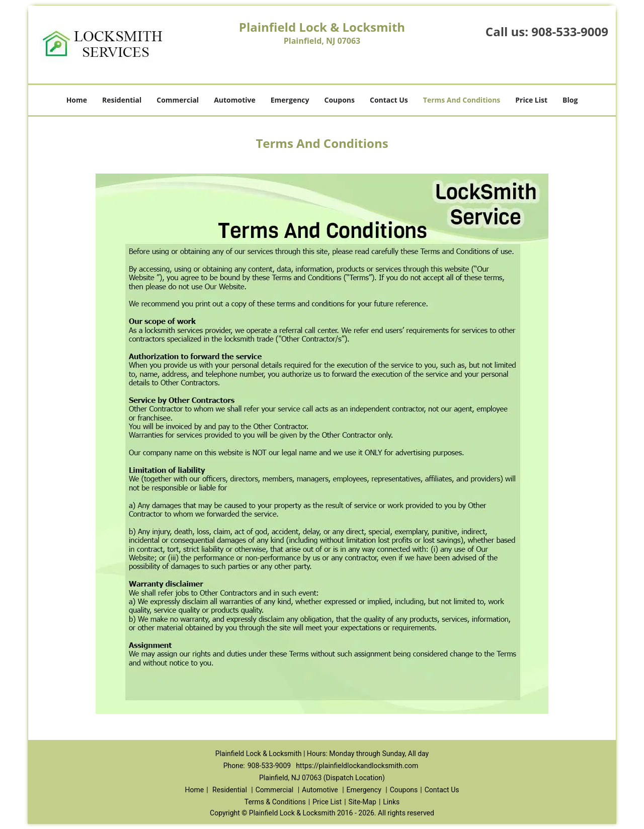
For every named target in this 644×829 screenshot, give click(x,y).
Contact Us (389, 100)
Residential (122, 100)
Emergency (290, 100)
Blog (570, 100)
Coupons (340, 100)
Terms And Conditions (462, 100)
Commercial (178, 100)
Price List (531, 100)
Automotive (235, 100)
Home (77, 100)
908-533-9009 (570, 31)
